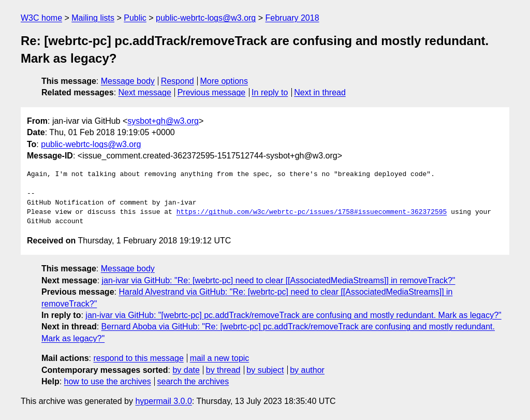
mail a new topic (220, 358)
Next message (145, 92)
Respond (178, 81)
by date (186, 370)
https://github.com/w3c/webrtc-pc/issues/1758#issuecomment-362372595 (312, 212)
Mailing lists (93, 18)
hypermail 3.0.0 (163, 401)
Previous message (212, 92)
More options (224, 81)
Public (135, 18)
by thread (223, 370)
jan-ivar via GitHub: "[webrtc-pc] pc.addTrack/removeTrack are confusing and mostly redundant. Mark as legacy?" (293, 315)
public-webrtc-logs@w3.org (206, 18)
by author (307, 370)
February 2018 (292, 18)
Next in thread (320, 92)
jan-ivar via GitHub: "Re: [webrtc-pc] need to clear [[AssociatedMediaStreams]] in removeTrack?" (279, 280)
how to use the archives (108, 381)
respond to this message (138, 358)
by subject (265, 370)
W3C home (41, 18)
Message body (128, 81)
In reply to (270, 92)
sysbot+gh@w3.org (163, 121)
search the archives (193, 381)
